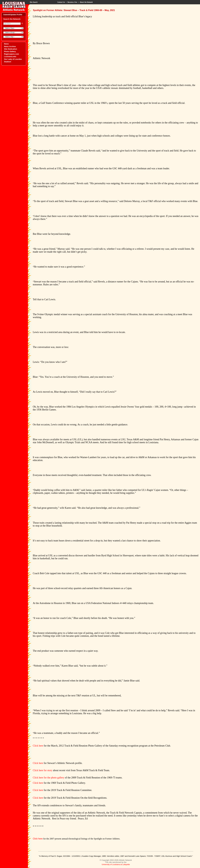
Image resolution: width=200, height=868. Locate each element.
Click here (38, 746)
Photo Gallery (10, 51)
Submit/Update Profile (13, 15)
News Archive (10, 46)
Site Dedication (11, 49)
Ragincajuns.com (12, 54)
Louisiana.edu (10, 56)
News (6, 44)
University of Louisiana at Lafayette (116, 864)
